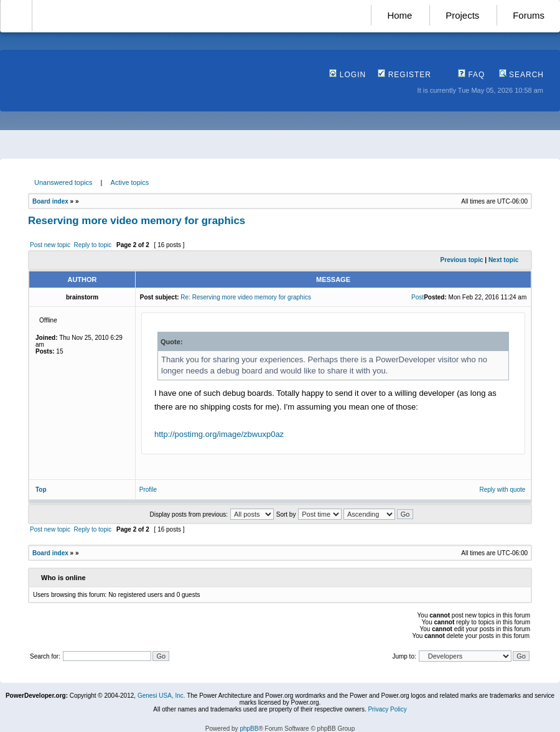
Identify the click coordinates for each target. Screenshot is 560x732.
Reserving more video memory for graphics (137, 221)
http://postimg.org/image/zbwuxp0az (219, 434)
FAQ (471, 75)
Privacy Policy (387, 709)
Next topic (503, 260)
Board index (50, 201)
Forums (529, 15)
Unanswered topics (63, 182)
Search (521, 75)
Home (399, 15)
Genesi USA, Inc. (161, 696)
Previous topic (462, 260)
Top (41, 490)
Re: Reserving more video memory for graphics (246, 297)
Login (348, 75)
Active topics (130, 182)
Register (404, 75)
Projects (462, 15)
